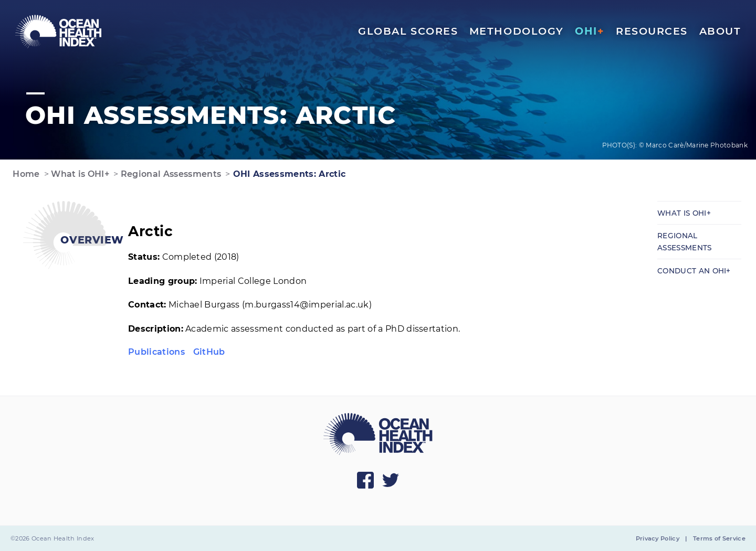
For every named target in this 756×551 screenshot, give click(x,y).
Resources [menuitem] (652, 31)
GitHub (209, 352)
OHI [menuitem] (590, 31)
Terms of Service (719, 538)
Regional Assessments (170, 174)
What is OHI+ (79, 174)
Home (25, 174)
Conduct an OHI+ (694, 271)
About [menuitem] (720, 31)
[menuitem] (59, 31)
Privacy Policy (658, 538)
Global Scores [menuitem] (408, 31)
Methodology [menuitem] (517, 31)
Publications (156, 352)
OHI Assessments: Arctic (288, 174)
